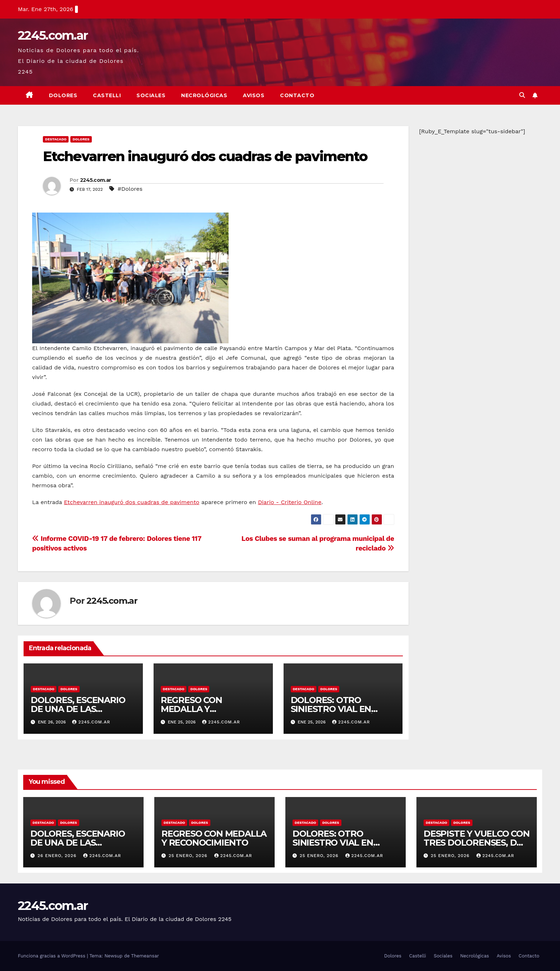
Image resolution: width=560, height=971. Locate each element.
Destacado (56, 139)
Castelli (107, 95)
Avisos (254, 95)
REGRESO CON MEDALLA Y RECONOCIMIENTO (200, 709)
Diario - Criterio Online (290, 502)
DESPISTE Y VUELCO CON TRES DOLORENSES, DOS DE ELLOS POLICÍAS (477, 843)
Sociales (151, 95)
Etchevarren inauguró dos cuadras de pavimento (205, 156)
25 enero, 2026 (189, 856)
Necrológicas (204, 95)
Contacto (297, 95)
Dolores (63, 95)
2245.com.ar (53, 35)
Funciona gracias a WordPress (52, 956)
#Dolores (130, 189)
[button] (522, 95)
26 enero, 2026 (58, 856)
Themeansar (145, 956)
